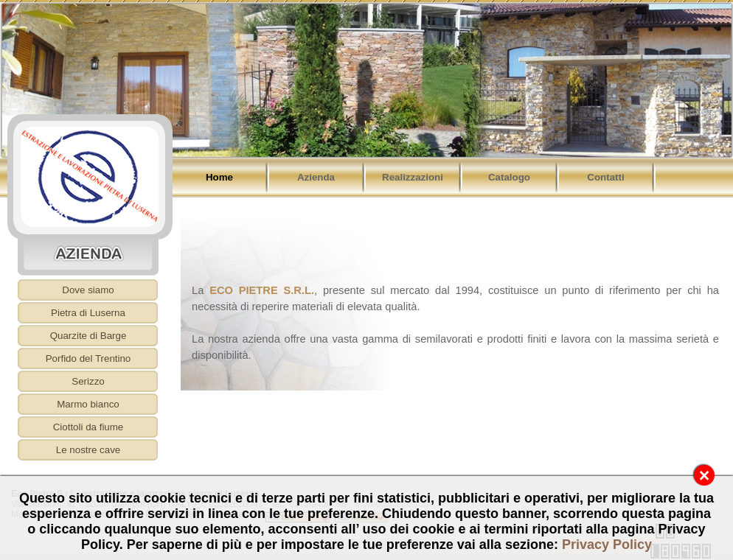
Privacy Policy (607, 545)
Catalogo (509, 177)
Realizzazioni (413, 177)
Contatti (605, 177)
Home (219, 177)
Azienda (316, 177)
